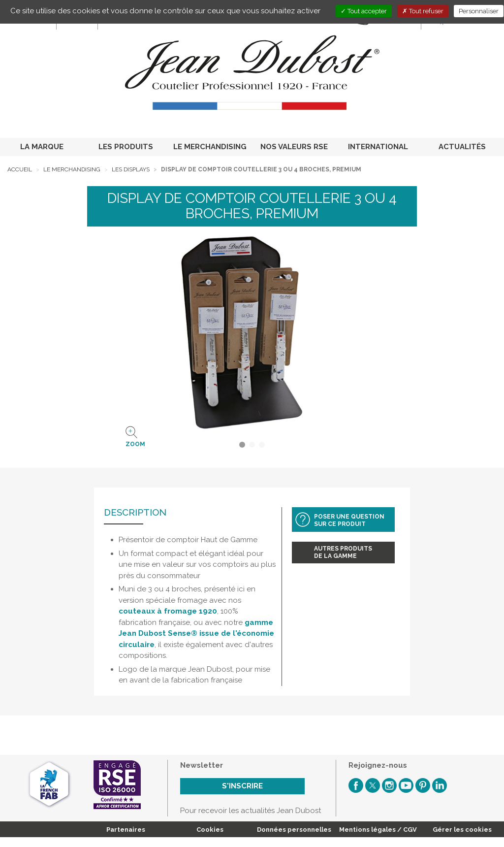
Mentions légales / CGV (378, 830)
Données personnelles (294, 830)
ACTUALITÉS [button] (462, 147)
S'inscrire (242, 786)
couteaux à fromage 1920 (168, 611)
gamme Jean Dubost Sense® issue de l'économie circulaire (196, 634)
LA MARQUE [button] (42, 147)
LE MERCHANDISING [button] (210, 147)
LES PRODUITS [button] (126, 147)
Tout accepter (364, 11)
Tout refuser (423, 11)
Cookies (210, 830)
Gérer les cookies (462, 830)
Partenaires (126, 830)
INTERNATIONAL (378, 147)
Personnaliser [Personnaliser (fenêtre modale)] (479, 11)
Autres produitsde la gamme (343, 552)
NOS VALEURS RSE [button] (294, 147)
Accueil (20, 169)
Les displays (131, 169)
